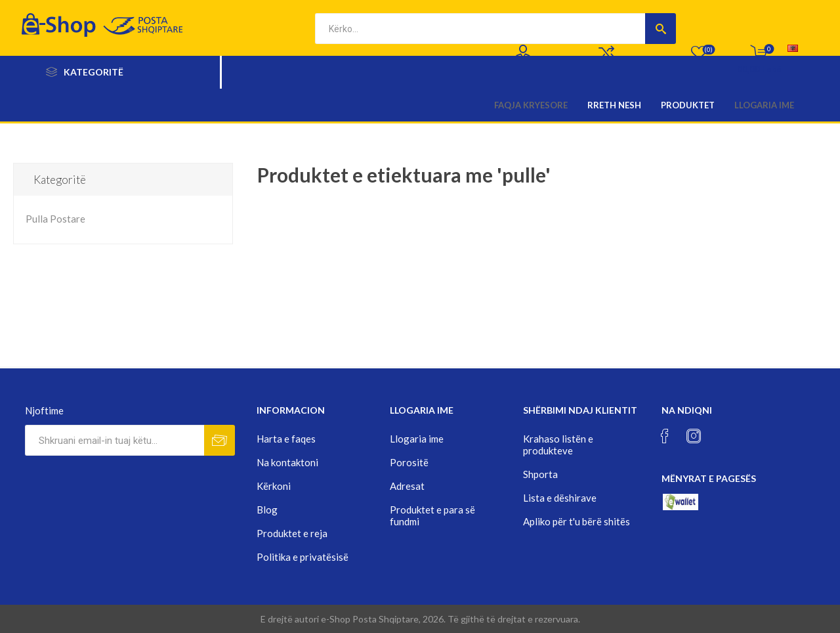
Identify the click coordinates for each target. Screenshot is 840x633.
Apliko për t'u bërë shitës (577, 521)
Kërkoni (274, 486)
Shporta (540, 474)
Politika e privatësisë (303, 557)
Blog (267, 510)
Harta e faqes (286, 439)
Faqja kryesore (531, 105)
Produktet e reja (292, 533)
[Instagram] (694, 436)
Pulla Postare (55, 219)
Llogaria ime (764, 105)
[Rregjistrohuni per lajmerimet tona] (115, 440)
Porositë (409, 462)
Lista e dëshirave (560, 498)
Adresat (407, 486)
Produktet (688, 105)
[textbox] (480, 29)
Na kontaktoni (287, 462)
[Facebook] (665, 436)
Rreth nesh (614, 105)
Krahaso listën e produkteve (558, 445)
